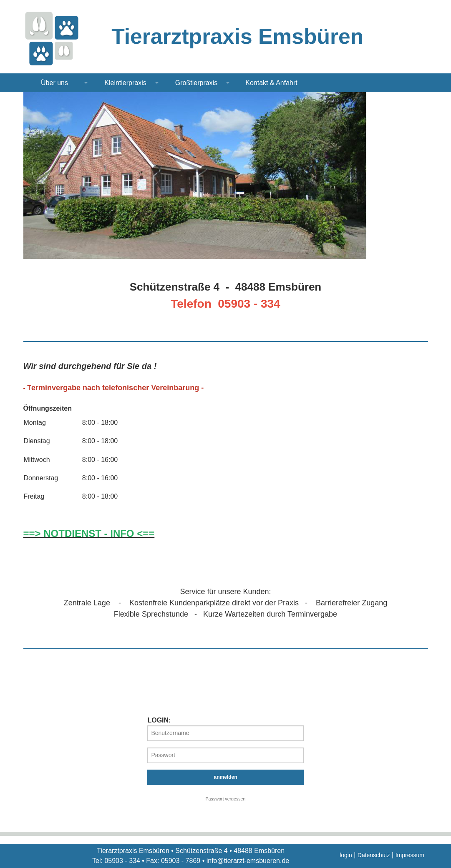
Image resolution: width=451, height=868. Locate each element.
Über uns (54, 83)
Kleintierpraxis (125, 83)
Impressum (410, 855)
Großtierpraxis (196, 83)
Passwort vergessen (226, 799)
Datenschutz (374, 855)
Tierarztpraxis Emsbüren (237, 36)
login (346, 855)
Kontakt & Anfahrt (271, 83)
